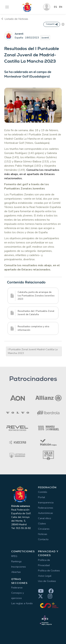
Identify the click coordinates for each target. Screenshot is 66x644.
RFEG (14, 556)
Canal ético (45, 518)
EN (61, 7)
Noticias (43, 534)
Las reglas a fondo (22, 603)
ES (56, 7)
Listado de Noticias (15, 19)
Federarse (17, 588)
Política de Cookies (49, 571)
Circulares (44, 529)
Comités (43, 492)
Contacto (43, 539)
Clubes (42, 524)
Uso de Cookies (47, 581)
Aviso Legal (45, 576)
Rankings (16, 561)
